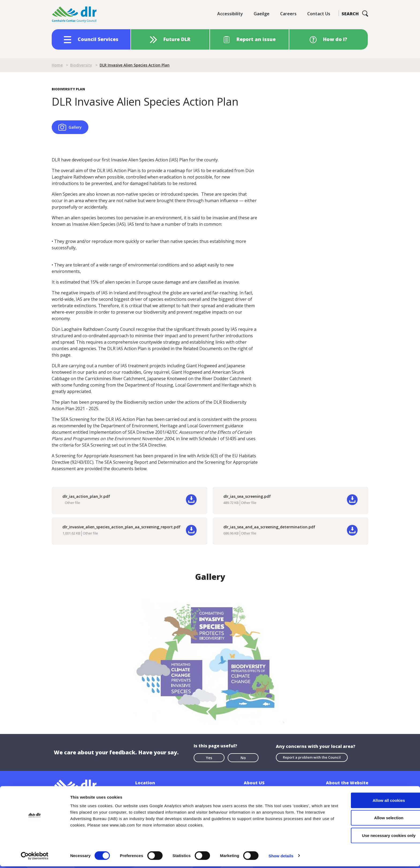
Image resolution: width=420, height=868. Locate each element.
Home (57, 65)
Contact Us (319, 14)
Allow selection (375, 820)
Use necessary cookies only (375, 837)
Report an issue (256, 39)
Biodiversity (81, 65)
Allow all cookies (375, 802)
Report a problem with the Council (312, 757)
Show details (281, 857)
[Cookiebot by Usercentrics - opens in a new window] (35, 858)
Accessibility (230, 14)
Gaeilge (262, 14)
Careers (288, 14)
